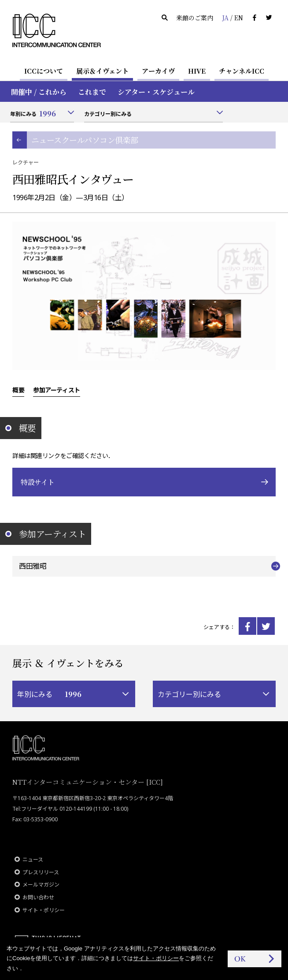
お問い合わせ (38, 897)
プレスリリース (41, 872)
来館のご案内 (195, 18)
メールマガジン (41, 885)
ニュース (33, 859)
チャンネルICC (242, 71)
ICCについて (44, 71)
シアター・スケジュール (156, 92)
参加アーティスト (57, 390)
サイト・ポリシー (44, 910)
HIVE (197, 71)
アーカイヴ (158, 71)
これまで (92, 92)
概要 (18, 390)
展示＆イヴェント (102, 71)
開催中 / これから (39, 92)
